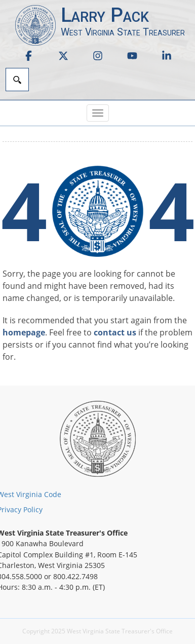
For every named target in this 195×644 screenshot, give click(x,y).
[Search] (17, 80)
